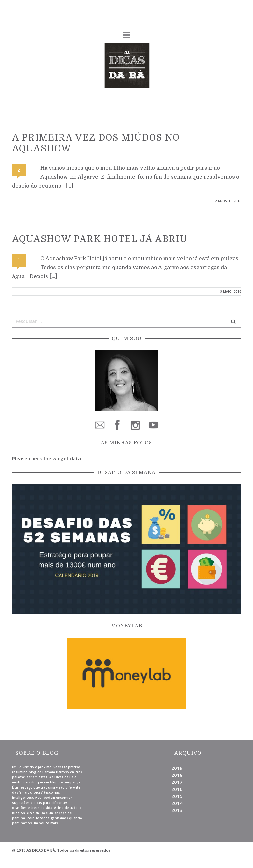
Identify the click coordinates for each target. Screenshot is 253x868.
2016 (177, 789)
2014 (177, 803)
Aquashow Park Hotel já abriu (100, 239)
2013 (177, 810)
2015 (177, 796)
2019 (177, 768)
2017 (177, 782)
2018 (177, 775)
